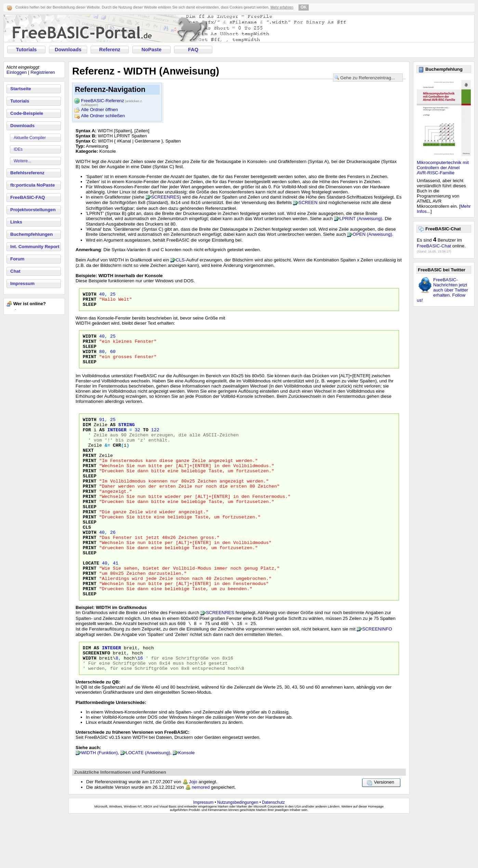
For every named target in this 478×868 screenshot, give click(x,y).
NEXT (88, 466)
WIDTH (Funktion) (99, 804)
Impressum (22, 283)
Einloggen (17, 72)
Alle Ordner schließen (103, 116)
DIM (87, 436)
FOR (87, 442)
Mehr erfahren (282, 7)
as (102, 442)
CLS (180, 260)
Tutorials (26, 50)
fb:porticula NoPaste (32, 185)
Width (90, 707)
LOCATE (91, 602)
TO (146, 442)
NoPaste (152, 50)
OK (304, 7)
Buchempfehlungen (31, 234)
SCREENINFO (377, 675)
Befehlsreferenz (27, 173)
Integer (111, 694)
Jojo (193, 833)
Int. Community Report (35, 247)
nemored (201, 838)
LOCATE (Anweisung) (148, 804)
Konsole (186, 804)
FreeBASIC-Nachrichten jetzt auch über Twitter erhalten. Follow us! (442, 290)
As (96, 694)
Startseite (21, 89)
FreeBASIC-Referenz (112, 101)
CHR (117, 460)
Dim (87, 694)
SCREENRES (165, 197)
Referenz (110, 50)
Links (16, 222)
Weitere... (22, 161)
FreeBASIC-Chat (434, 246)
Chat (15, 271)
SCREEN (308, 202)
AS (113, 436)
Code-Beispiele (27, 113)
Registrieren (43, 72)
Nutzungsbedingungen (238, 853)
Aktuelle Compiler (30, 138)
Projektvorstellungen (33, 210)
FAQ (193, 50)
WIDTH (90, 295)
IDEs (18, 149)
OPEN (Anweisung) (372, 234)
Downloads (68, 50)
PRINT (90, 301)
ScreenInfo (96, 701)
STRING (127, 436)
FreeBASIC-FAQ (28, 197)
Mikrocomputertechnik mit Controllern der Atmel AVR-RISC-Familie (443, 168)
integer (117, 442)
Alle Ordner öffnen (99, 110)
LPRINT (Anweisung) (361, 219)
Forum (17, 259)
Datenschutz (273, 853)
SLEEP (90, 307)
